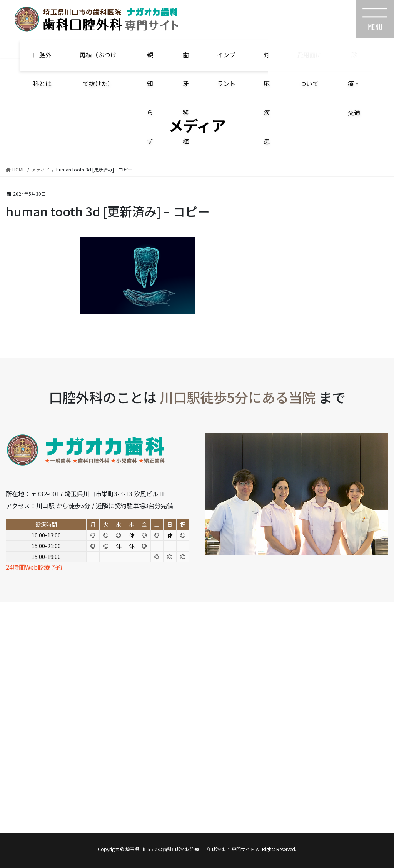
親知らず (150, 61)
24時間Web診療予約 (34, 567)
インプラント (226, 61)
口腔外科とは (42, 61)
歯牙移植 (186, 61)
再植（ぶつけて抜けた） (98, 61)
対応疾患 (267, 61)
